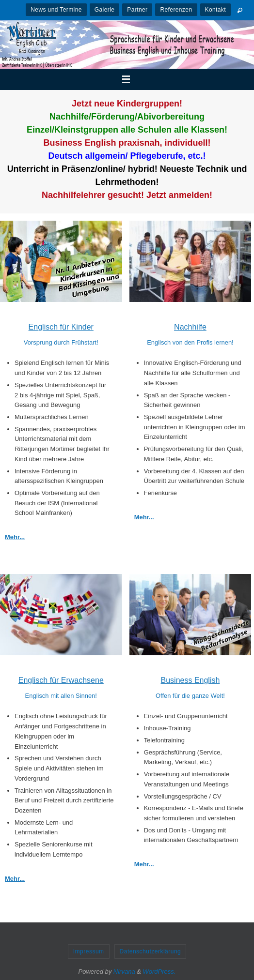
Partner (137, 10)
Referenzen (176, 10)
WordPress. (159, 972)
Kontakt (216, 10)
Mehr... (15, 537)
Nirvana (124, 972)
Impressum (89, 951)
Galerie (104, 10)
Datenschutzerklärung (151, 951)
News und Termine (56, 10)
